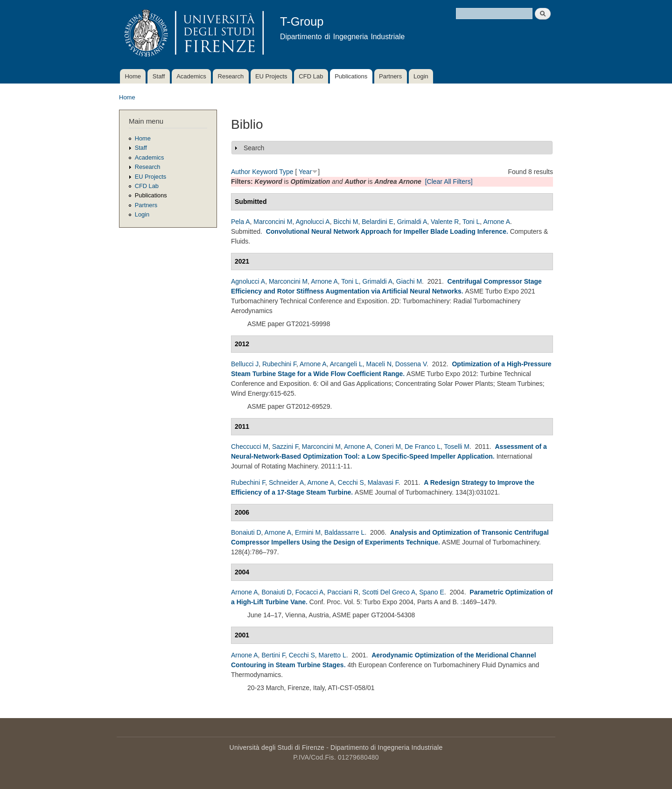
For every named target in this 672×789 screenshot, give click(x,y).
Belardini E (378, 222)
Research (231, 76)
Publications (351, 76)
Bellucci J (245, 364)
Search (254, 148)
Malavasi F (383, 482)
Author (241, 172)
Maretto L (332, 655)
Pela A (240, 222)
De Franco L (423, 447)
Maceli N (379, 364)
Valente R (445, 222)
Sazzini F (285, 447)
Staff (159, 76)
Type (286, 172)
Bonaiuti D (246, 532)
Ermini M (308, 532)
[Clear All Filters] (449, 182)
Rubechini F (279, 364)
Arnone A (497, 222)
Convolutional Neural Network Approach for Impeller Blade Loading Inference (386, 231)
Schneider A (287, 482)
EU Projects (271, 76)
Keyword (265, 172)
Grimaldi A (412, 222)
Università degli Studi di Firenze (277, 747)
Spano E (432, 592)
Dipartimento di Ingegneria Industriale (386, 747)
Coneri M (388, 447)
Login (421, 76)
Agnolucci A (313, 222)
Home (133, 76)
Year (305, 172)
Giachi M (409, 281)
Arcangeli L (346, 364)
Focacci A (310, 592)
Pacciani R (343, 592)
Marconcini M (273, 222)
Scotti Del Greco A (389, 592)
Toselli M (457, 447)
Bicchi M (346, 222)
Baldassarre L (344, 532)
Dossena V (411, 364)
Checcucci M (250, 447)
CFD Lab (311, 76)
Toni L (471, 222)
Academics (191, 76)
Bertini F (273, 655)
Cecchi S (351, 482)
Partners (390, 76)
